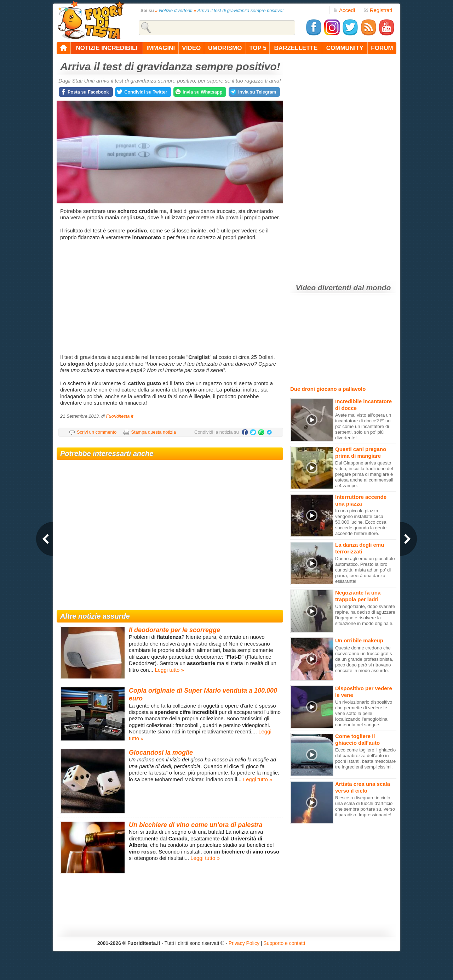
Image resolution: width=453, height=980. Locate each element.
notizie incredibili (107, 48)
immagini (161, 48)
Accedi (344, 10)
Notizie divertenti (176, 10)
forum (382, 48)
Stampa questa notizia (153, 432)
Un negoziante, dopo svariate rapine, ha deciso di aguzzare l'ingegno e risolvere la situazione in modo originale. (365, 615)
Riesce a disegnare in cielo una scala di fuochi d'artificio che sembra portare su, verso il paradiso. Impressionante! (365, 806)
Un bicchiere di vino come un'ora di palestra (196, 825)
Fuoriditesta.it (119, 416)
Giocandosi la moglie (161, 753)
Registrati (378, 10)
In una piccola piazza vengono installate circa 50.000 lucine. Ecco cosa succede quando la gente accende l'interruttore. (361, 522)
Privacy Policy (244, 943)
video (191, 48)
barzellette (296, 48)
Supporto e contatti (284, 943)
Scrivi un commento (97, 432)
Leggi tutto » (169, 670)
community (345, 48)
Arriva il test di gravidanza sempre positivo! (240, 10)
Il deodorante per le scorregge (174, 630)
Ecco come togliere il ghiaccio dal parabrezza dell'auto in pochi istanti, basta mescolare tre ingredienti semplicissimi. (365, 758)
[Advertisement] (171, 297)
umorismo (225, 48)
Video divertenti (324, 288)
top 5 (258, 48)
